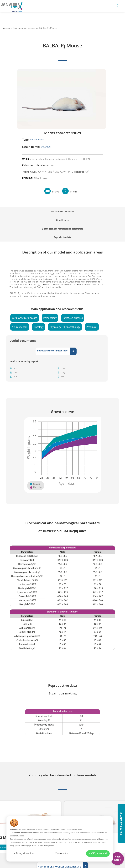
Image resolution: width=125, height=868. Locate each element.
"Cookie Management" (47, 842)
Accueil (7, 28)
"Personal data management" (43, 845)
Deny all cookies (24, 854)
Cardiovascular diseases (25, 28)
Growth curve (62, 220)
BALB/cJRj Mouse (48, 28)
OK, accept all (98, 854)
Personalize (62, 853)
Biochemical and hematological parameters (62, 229)
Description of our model (62, 211)
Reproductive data (62, 237)
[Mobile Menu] (118, 6)
